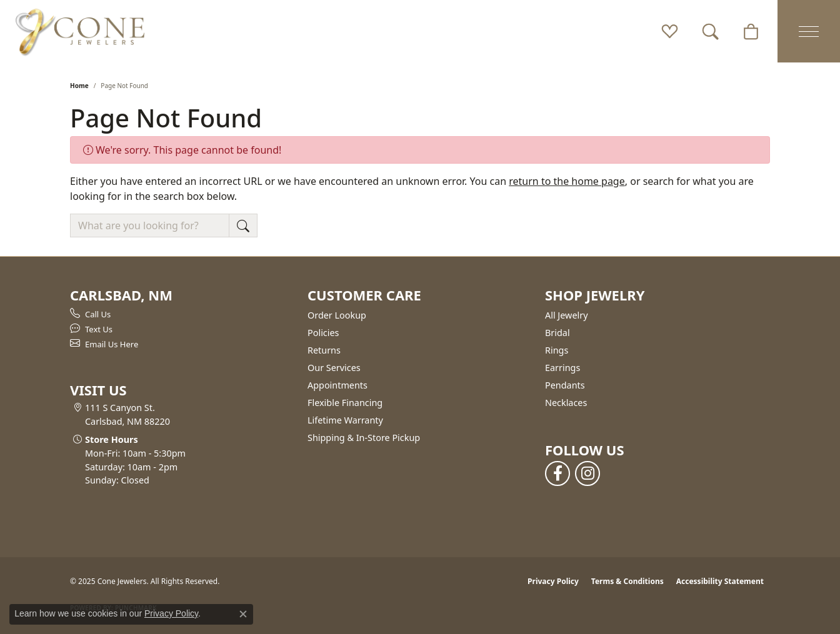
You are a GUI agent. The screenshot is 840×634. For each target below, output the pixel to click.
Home (79, 86)
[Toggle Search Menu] (710, 31)
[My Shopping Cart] (751, 31)
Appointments (337, 385)
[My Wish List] (670, 31)
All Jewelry (567, 315)
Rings (557, 350)
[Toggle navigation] (809, 31)
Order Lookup (337, 315)
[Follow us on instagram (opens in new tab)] (587, 473)
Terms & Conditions (627, 581)
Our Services (334, 368)
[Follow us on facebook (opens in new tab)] (557, 473)
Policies (323, 333)
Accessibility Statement (720, 581)
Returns (324, 350)
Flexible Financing (345, 403)
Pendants (565, 385)
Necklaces (566, 403)
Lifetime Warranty (345, 420)
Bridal (557, 333)
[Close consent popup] (243, 614)
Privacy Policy (553, 581)
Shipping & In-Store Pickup (364, 438)
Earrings (562, 368)
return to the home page (567, 181)
